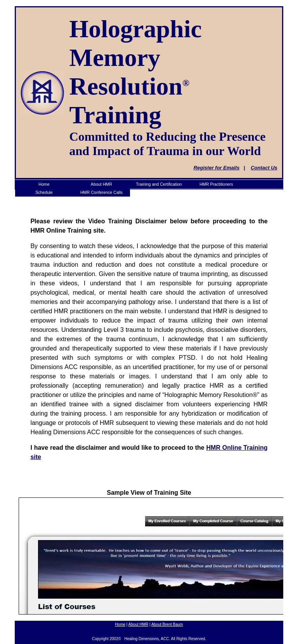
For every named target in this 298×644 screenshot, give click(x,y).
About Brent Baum (167, 624)
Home (120, 624)
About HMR (139, 624)
